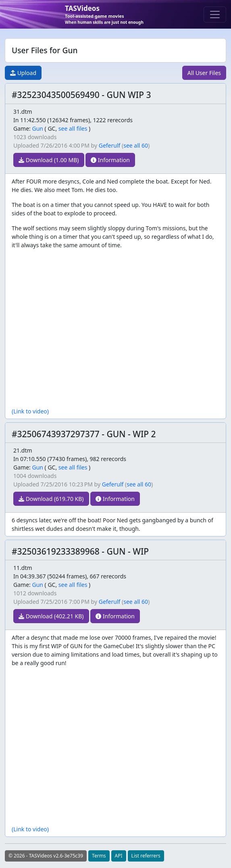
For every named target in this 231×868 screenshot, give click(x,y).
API (119, 856)
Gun (37, 128)
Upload (23, 73)
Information (110, 160)
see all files (73, 128)
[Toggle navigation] (215, 15)
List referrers (146, 856)
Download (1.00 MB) (49, 160)
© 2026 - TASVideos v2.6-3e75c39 (46, 856)
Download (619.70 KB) (51, 499)
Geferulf (110, 145)
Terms (99, 856)
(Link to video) (30, 411)
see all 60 (136, 145)
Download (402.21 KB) (51, 616)
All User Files (204, 73)
